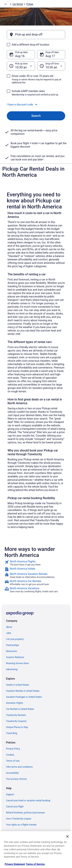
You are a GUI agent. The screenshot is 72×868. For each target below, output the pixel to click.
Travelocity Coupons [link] (16, 721)
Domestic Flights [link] (15, 703)
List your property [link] (15, 639)
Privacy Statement (15, 864)
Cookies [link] (10, 755)
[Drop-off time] (51, 66)
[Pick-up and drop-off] (36, 35)
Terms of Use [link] (13, 761)
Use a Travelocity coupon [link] (19, 819)
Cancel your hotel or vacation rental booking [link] (28, 801)
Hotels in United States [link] (18, 685)
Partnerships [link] (12, 645)
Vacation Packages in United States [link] (24, 697)
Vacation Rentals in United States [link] (23, 691)
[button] (36, 105)
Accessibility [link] (12, 773)
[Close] (67, 836)
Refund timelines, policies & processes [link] (25, 813)
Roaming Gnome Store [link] (17, 663)
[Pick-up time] (21, 66)
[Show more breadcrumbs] (6, 4)
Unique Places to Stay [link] (17, 727)
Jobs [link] (9, 633)
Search (36, 116)
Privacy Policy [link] (13, 749)
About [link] (9, 627)
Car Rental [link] (18, 4)
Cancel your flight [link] (15, 807)
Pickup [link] (30, 4)
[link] (36, 563)
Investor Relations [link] (15, 657)
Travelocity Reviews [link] (16, 715)
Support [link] (10, 794)
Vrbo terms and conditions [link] (19, 767)
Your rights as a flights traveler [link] (21, 825)
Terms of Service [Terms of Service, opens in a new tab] (35, 864)
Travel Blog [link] (12, 733)
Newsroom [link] (12, 651)
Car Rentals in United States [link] (20, 709)
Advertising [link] (12, 669)
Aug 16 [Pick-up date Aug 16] (20, 56)
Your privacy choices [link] (16, 779)
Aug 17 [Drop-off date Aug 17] (50, 56)
